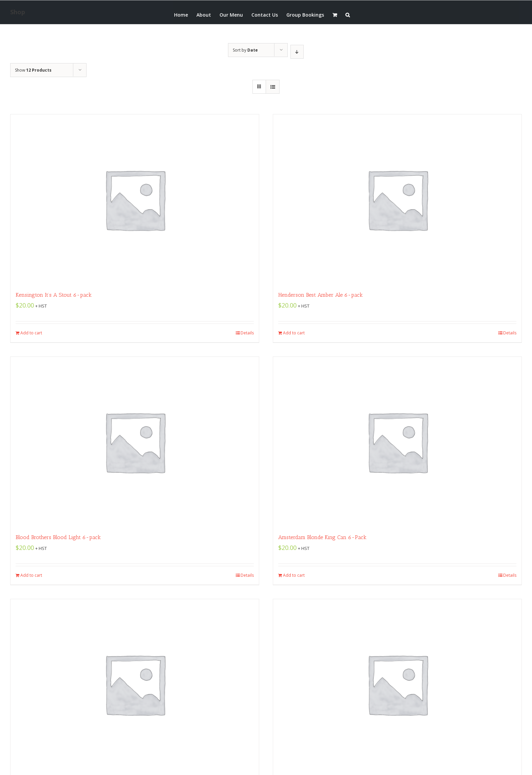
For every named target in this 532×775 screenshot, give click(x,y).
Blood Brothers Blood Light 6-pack (58, 537)
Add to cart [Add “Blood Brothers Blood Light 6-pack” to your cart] (31, 575)
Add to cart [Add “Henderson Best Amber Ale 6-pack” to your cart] (294, 333)
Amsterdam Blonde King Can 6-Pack (322, 537)
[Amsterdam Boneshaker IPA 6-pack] (397, 684)
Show (33, 70)
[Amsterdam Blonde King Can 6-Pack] (397, 442)
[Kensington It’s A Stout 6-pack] (135, 199)
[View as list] (273, 87)
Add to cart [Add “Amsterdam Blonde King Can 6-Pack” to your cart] (294, 575)
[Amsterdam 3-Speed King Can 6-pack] (135, 684)
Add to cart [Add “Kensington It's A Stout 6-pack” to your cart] (31, 333)
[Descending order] (297, 52)
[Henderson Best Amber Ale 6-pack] (397, 199)
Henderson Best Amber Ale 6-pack (320, 295)
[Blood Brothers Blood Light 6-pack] (135, 442)
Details (247, 333)
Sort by (245, 50)
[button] (348, 14)
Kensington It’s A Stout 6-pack (54, 295)
